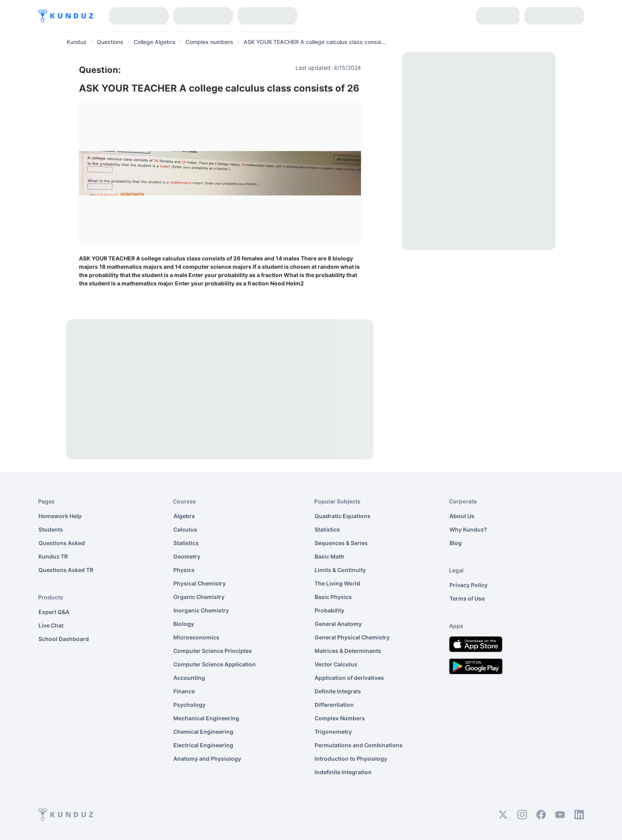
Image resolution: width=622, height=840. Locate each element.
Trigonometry (333, 732)
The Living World (337, 583)
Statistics (186, 543)
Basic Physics (333, 597)
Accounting (189, 678)
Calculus (185, 529)
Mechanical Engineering (206, 718)
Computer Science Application (215, 664)
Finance (184, 691)
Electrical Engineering (203, 745)
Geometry (187, 556)
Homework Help (60, 516)
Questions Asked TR (66, 570)
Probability (329, 610)
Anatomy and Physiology (207, 759)
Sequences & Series (341, 543)
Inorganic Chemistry (201, 610)
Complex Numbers (340, 718)
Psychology (189, 705)
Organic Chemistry (199, 597)
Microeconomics (196, 637)
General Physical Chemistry (352, 637)
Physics (184, 570)
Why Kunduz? (468, 529)
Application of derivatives (349, 678)
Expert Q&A (54, 612)
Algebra (184, 516)
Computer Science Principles (213, 651)
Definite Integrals (338, 691)
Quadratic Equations (343, 516)
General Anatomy (338, 624)
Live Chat (51, 625)
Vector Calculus (336, 664)
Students (51, 529)
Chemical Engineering (203, 732)
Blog (456, 543)
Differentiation (334, 705)
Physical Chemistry (200, 583)
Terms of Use (467, 598)
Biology (184, 624)
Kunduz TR (53, 556)
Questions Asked (62, 543)
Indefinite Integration (343, 772)
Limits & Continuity (340, 570)
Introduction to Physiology (351, 759)
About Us (462, 516)
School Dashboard (64, 639)
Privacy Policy (468, 585)
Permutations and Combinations (359, 745)
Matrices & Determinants (348, 651)
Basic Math (329, 556)
